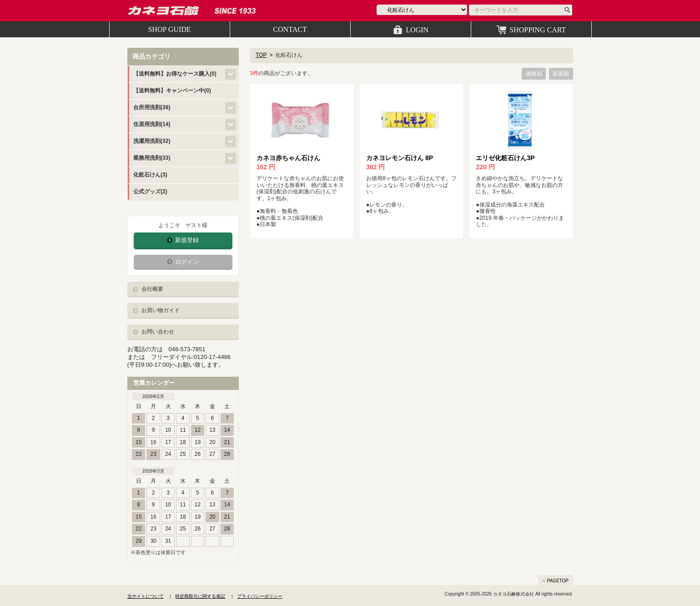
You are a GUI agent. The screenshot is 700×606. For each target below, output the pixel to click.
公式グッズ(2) (150, 192)
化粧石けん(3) (150, 175)
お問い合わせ (158, 332)
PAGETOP (558, 581)
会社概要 (152, 289)
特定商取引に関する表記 (200, 596)
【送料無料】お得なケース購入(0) (175, 74)
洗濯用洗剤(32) (152, 141)
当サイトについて (146, 596)
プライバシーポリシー (260, 596)
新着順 (561, 74)
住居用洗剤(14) (152, 124)
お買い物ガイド (161, 310)
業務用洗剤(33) (152, 158)
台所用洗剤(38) (152, 107)
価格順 (534, 74)
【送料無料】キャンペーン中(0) (172, 91)
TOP (261, 55)
